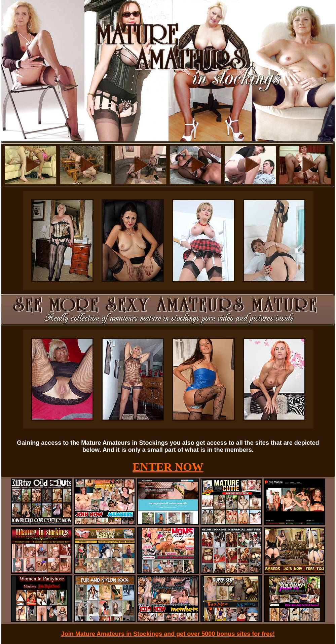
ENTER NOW (168, 467)
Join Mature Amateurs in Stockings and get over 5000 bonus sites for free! (168, 634)
